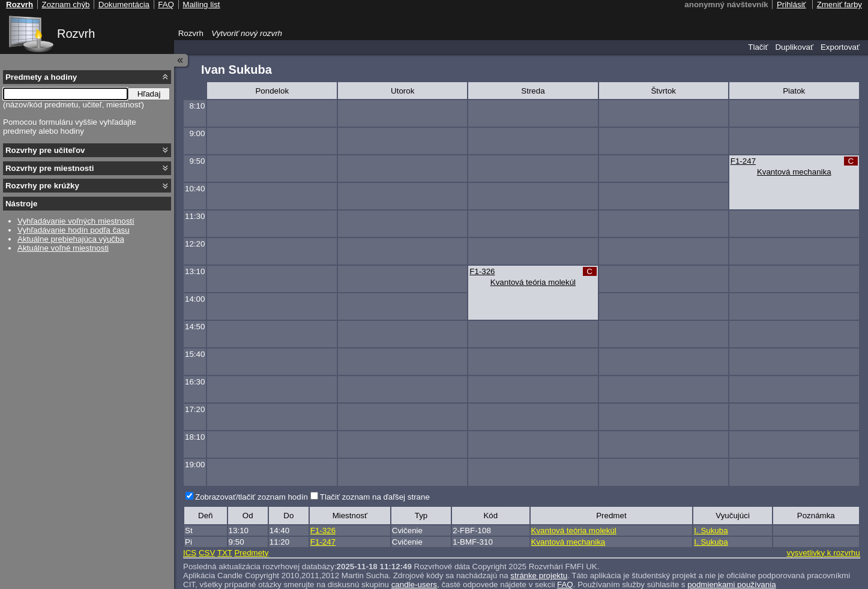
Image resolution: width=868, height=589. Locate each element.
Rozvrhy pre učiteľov (45, 150)
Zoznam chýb (65, 4)
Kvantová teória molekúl (533, 282)
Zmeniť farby (839, 4)
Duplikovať (794, 47)
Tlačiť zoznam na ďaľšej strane (375, 497)
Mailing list (201, 4)
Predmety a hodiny (41, 77)
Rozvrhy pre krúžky (42, 186)
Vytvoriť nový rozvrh (247, 33)
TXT (225, 553)
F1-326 (482, 271)
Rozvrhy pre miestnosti (50, 168)
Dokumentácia (124, 4)
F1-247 (743, 161)
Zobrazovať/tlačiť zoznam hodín (252, 497)
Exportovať (840, 47)
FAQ (166, 4)
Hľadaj (149, 94)
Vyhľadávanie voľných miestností (76, 221)
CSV (207, 553)
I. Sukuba (711, 531)
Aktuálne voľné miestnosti (63, 248)
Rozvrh (76, 34)
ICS (190, 553)
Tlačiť (758, 47)
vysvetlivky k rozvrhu (823, 553)
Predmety (251, 553)
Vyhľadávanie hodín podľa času (74, 230)
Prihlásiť (791, 4)
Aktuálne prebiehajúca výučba (71, 239)
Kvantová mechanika (794, 172)
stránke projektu (539, 576)
